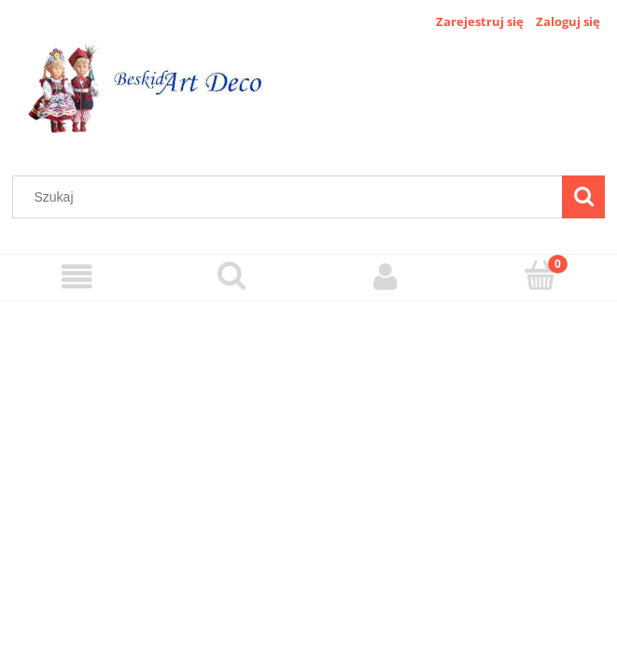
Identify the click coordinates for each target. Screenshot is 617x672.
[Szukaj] (583, 197)
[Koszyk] (540, 275)
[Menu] (77, 277)
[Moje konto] (386, 277)
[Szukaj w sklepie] (292, 197)
